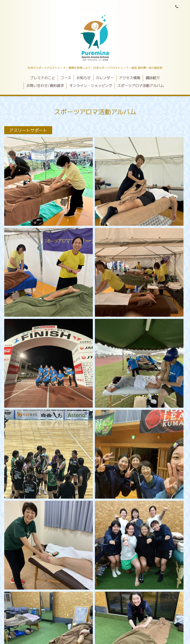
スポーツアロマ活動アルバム (141, 86)
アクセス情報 (130, 78)
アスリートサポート (28, 130)
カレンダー (105, 78)
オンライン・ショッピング (91, 86)
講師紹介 (153, 78)
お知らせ (84, 78)
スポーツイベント (26, 267)
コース (66, 78)
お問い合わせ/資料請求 (45, 86)
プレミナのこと (43, 78)
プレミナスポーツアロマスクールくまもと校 (95, 620)
